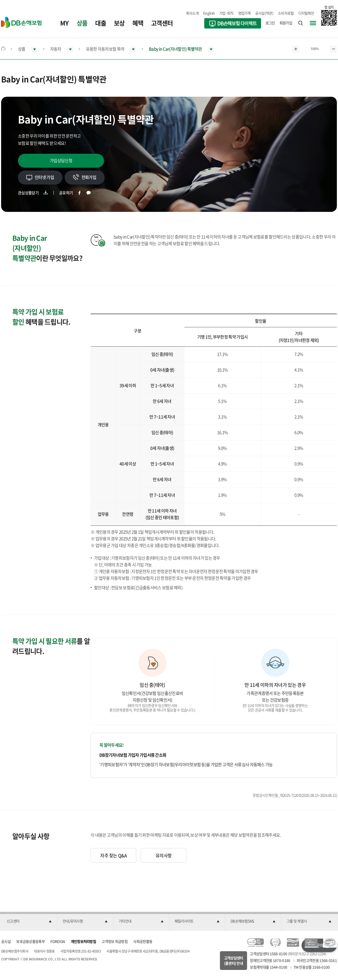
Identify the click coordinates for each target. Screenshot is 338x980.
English (209, 13)
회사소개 (192, 13)
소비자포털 (286, 13)
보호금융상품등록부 (30, 941)
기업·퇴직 (226, 13)
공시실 (6, 941)
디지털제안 (306, 13)
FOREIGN (58, 941)
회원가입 (286, 23)
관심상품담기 (28, 193)
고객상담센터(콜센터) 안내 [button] (234, 961)
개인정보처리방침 (83, 941)
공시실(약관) (264, 13)
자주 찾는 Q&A (113, 855)
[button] (29, 921)
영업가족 (244, 13)
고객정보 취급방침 (115, 941)
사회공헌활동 (143, 941)
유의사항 (164, 855)
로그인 (270, 23)
